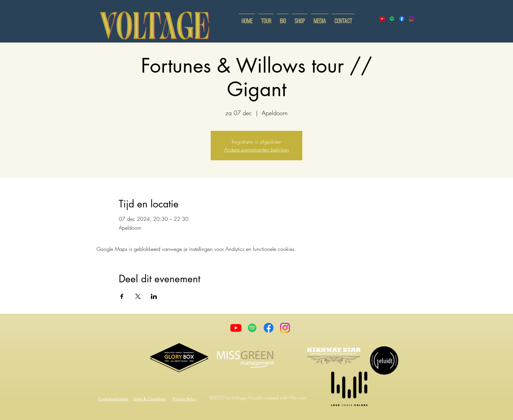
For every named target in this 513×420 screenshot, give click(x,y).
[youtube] (382, 19)
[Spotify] (392, 19)
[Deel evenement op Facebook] (122, 296)
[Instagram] (285, 328)
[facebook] (402, 19)
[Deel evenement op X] (138, 296)
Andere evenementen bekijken (256, 149)
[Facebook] (269, 328)
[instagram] (412, 19)
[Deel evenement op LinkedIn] (154, 296)
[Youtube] (236, 328)
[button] (367, 19)
